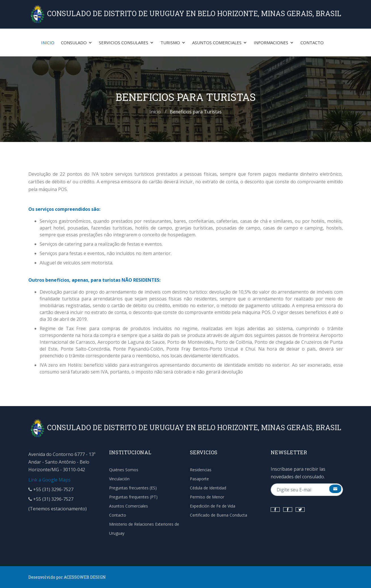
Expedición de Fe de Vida (213, 506)
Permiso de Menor (207, 497)
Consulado (77, 43)
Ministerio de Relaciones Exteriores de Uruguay (144, 529)
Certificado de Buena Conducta (219, 515)
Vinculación (119, 479)
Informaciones (274, 43)
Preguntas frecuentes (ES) (133, 488)
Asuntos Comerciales (220, 43)
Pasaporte (199, 479)
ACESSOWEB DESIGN (85, 577)
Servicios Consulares (126, 43)
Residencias (201, 470)
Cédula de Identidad (208, 488)
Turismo (173, 43)
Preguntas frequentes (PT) (133, 497)
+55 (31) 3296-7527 (51, 489)
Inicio (48, 43)
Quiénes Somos (124, 470)
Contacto (312, 43)
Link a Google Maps (49, 480)
